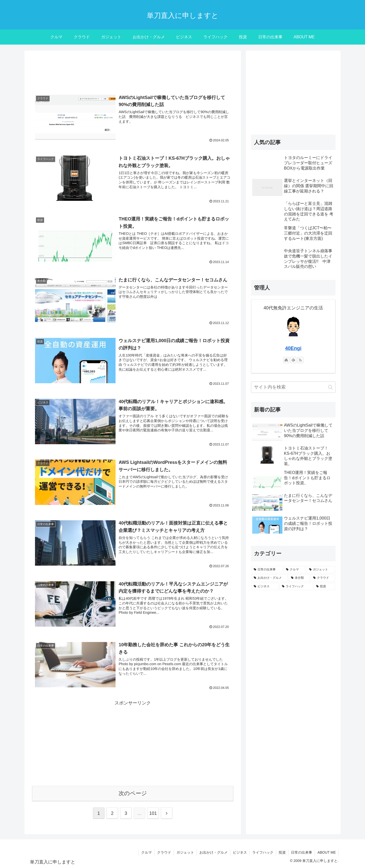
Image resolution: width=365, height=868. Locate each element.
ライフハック (263, 852)
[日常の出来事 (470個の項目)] (267, 570)
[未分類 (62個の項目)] (299, 578)
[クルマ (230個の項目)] (295, 570)
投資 (282, 852)
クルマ (147, 852)
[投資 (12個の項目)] (324, 587)
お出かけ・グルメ (213, 852)
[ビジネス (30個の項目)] (265, 587)
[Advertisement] (133, 71)
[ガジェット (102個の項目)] (321, 570)
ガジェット (185, 852)
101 (153, 813)
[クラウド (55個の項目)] (323, 578)
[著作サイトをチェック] (286, 360)
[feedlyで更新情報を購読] (293, 360)
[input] (293, 387)
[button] (330, 387)
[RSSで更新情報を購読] (300, 360)
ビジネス (240, 852)
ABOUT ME (327, 852)
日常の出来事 (302, 852)
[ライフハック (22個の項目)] (296, 587)
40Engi (293, 348)
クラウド (164, 852)
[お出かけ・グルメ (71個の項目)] (270, 578)
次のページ (133, 793)
